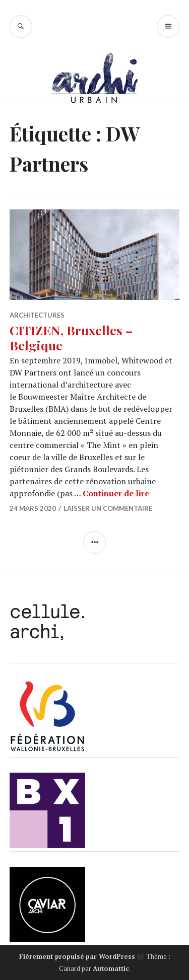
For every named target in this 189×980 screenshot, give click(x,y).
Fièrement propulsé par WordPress (77, 956)
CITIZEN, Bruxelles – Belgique (71, 337)
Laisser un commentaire (108, 508)
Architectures (37, 315)
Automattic (111, 968)
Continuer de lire (116, 493)
